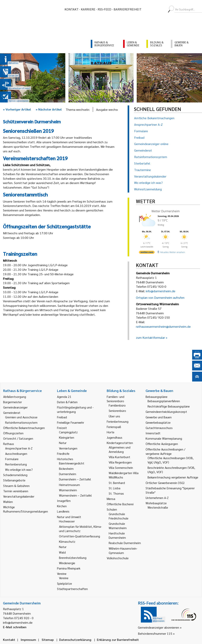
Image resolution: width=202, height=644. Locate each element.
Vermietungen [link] (68, 448)
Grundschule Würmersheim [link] (118, 526)
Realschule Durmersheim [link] (125, 543)
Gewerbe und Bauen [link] (159, 417)
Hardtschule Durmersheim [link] (117, 535)
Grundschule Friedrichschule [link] (119, 516)
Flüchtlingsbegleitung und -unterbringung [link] (75, 409)
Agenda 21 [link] (64, 397)
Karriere (88, 9)
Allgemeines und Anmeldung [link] (120, 449)
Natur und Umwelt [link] (69, 517)
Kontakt (72, 9)
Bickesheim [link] (66, 469)
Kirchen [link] (62, 506)
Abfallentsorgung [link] (15, 397)
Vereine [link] (64, 578)
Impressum (28, 640)
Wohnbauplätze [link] (156, 503)
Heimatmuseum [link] (69, 485)
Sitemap (48, 640)
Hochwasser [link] (67, 521)
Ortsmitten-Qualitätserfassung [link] (79, 536)
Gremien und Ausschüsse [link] (21, 417)
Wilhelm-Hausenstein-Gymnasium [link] (123, 550)
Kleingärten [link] (67, 437)
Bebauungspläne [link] (157, 397)
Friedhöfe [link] (63, 454)
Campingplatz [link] (68, 432)
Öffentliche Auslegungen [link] (162, 444)
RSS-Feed (104, 9)
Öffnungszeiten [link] (13, 433)
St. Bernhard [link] (117, 483)
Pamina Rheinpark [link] (69, 568)
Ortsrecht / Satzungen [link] (18, 438)
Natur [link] (63, 443)
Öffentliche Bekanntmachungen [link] (24, 428)
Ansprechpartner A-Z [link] (19, 448)
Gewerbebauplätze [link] (158, 422)
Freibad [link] (62, 417)
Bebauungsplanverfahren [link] (164, 401)
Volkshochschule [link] (118, 558)
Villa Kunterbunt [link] (119, 457)
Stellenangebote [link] (14, 480)
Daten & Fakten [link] (67, 402)
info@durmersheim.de (161, 291)
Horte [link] (111, 432)
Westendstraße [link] (158, 507)
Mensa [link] (111, 499)
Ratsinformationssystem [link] (21, 422)
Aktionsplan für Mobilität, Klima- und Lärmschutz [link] (80, 529)
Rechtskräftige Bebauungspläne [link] (169, 406)
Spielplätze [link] (65, 583)
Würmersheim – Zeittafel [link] (75, 495)
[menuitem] (148, 9)
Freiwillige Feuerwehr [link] (71, 422)
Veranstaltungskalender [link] (19, 496)
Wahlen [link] (8, 502)
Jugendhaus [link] (115, 437)
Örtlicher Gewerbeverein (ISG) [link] (165, 483)
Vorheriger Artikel (17, 109)
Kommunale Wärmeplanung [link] (164, 438)
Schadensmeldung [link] (15, 475)
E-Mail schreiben (15, 627)
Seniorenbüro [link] (117, 411)
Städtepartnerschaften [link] (72, 589)
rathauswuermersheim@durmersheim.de (163, 326)
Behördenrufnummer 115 (155, 633)
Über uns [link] (114, 416)
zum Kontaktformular (150, 337)
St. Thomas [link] (116, 493)
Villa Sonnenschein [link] (121, 468)
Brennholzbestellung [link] (73, 558)
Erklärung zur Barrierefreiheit (118, 640)
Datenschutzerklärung (75, 640)
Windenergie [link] (67, 563)
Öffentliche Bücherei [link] (120, 504)
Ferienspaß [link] (114, 427)
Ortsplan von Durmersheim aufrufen (160, 297)
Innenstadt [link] (153, 433)
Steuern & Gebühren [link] (16, 486)
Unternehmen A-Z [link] (157, 498)
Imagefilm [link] (64, 501)
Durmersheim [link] (68, 474)
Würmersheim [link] (68, 490)
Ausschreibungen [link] (16, 454)
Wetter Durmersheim (166, 211)
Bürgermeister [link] (13, 402)
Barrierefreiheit (128, 9)
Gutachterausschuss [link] (159, 428)
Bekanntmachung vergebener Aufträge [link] (173, 477)
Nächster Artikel (49, 109)
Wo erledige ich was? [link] (19, 470)
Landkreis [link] (63, 511)
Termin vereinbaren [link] (16, 491)
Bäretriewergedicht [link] (72, 463)
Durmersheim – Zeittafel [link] (75, 479)
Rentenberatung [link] (16, 464)
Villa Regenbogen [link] (120, 462)
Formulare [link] (12, 459)
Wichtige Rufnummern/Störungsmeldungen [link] (26, 509)
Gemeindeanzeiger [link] (15, 407)
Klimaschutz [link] (67, 541)
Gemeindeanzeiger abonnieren (159, 627)
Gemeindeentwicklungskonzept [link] (166, 412)
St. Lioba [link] (115, 488)
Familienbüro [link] (117, 405)
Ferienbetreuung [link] (118, 421)
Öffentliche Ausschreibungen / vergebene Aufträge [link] (165, 451)
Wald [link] (62, 552)
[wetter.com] (147, 253)
